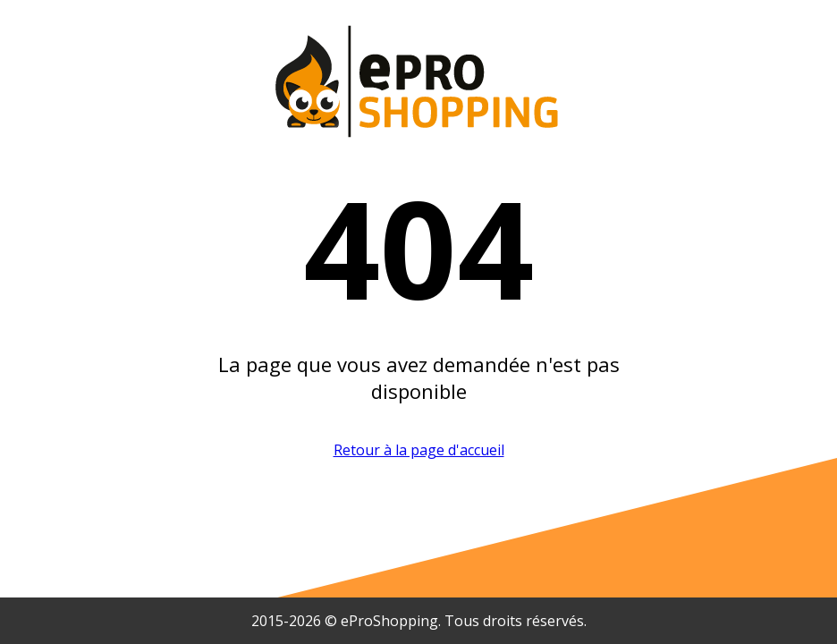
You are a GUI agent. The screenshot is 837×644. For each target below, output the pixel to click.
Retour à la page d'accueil (419, 450)
